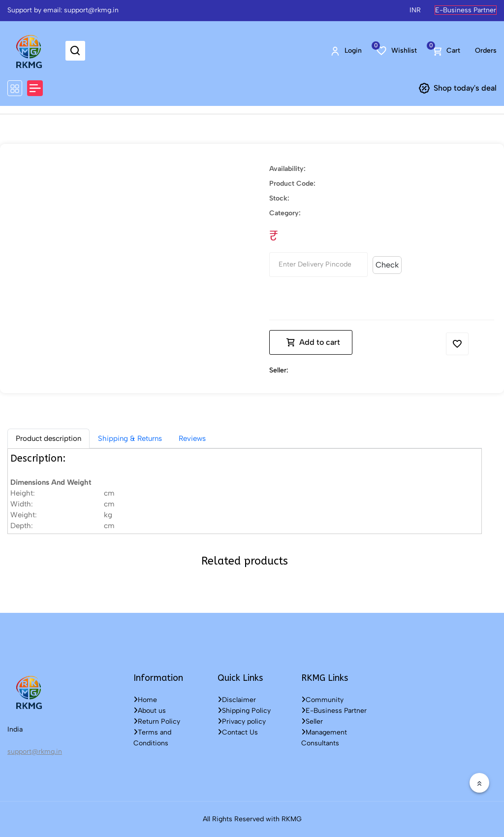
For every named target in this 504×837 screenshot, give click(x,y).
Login (346, 51)
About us (150, 711)
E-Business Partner (466, 10)
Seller (312, 721)
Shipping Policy (244, 711)
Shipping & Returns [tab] (130, 438)
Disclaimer (237, 700)
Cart (446, 50)
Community (322, 700)
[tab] (48, 438)
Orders (486, 50)
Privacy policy (242, 721)
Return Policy (157, 721)
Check (387, 265)
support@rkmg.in (35, 752)
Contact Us (238, 732)
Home (145, 700)
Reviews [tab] (192, 438)
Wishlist (397, 50)
